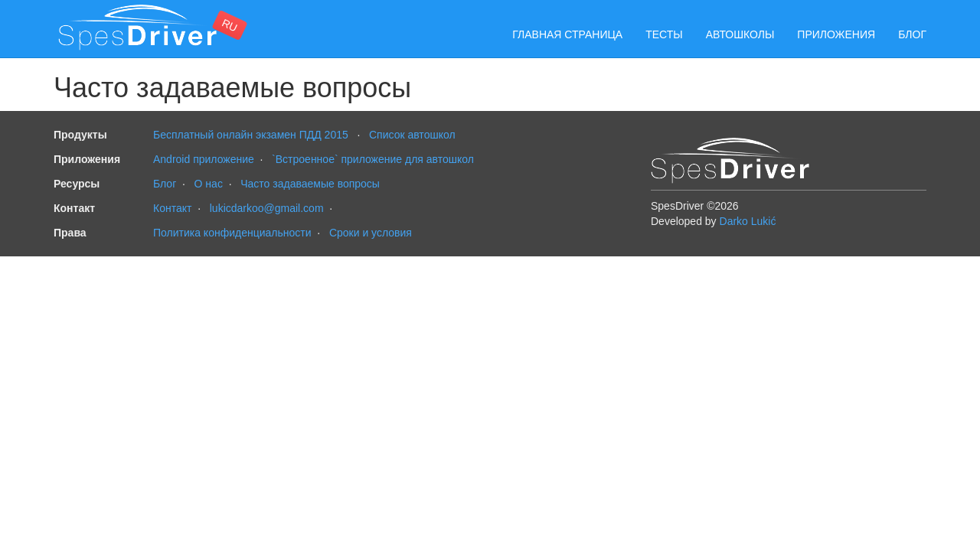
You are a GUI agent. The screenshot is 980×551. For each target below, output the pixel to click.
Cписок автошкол (412, 135)
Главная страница (567, 34)
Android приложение (204, 159)
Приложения (836, 34)
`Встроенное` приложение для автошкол (373, 159)
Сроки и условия (371, 233)
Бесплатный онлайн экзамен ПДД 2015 (251, 135)
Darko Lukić (748, 221)
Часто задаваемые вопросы (310, 184)
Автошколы (740, 34)
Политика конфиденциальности (232, 233)
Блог (912, 34)
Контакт (172, 208)
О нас (209, 184)
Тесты (664, 34)
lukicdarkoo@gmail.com (267, 208)
